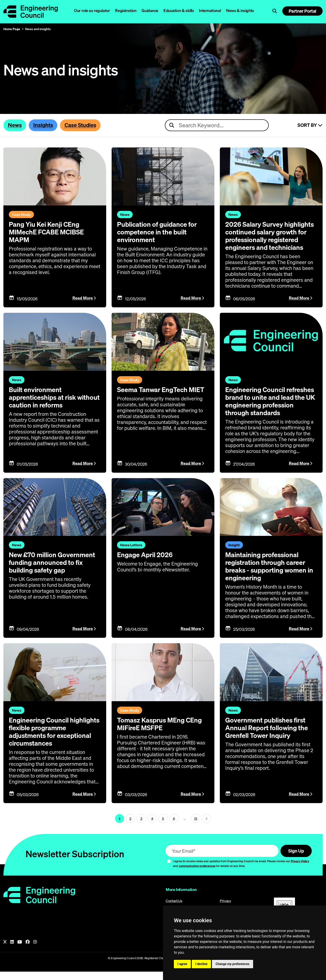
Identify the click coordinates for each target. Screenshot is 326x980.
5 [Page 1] (163, 826)
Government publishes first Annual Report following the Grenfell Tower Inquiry (268, 736)
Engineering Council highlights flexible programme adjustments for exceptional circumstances (52, 740)
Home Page (12, 29)
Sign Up (295, 859)
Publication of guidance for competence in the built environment (158, 232)
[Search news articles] (217, 125)
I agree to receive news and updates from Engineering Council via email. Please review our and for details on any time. (241, 872)
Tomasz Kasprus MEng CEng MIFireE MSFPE (161, 732)
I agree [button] (182, 964)
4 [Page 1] (152, 826)
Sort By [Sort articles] (310, 125)
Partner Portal (302, 11)
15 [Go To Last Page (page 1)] (196, 826)
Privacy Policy (300, 869)
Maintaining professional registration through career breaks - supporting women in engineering (271, 574)
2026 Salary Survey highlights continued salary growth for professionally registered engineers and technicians (267, 240)
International (210, 11)
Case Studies (83, 125)
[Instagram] (35, 950)
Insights (44, 125)
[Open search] (275, 11)
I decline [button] (201, 964)
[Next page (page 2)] (206, 827)
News (15, 125)
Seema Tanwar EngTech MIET (162, 397)
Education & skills (179, 11)
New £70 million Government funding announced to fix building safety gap (54, 571)
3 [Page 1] (141, 826)
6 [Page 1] (174, 826)
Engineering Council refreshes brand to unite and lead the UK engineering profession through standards (271, 409)
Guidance (150, 11)
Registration (126, 11)
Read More (83, 306)
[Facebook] (28, 950)
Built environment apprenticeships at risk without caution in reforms (49, 405)
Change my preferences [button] (232, 964)
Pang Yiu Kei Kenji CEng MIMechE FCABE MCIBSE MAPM (48, 232)
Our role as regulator (92, 11)
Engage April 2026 (146, 563)
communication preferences (197, 874)
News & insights (240, 11)
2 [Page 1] (130, 826)
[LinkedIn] (12, 950)
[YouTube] (20, 950)
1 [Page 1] (120, 826)
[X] (5, 950)
